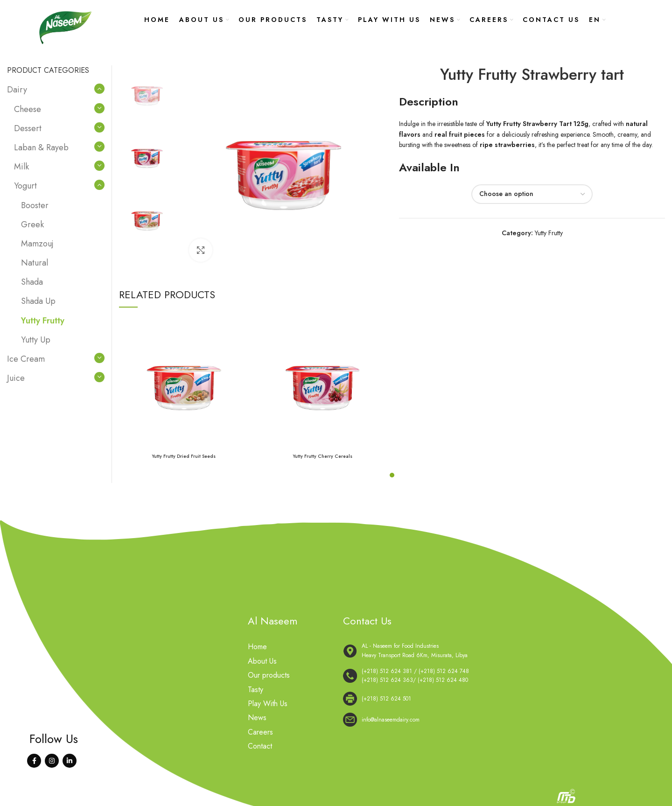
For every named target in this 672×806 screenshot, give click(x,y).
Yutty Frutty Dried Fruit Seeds (184, 456)
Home (257, 647)
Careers (260, 732)
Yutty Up (36, 340)
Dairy (17, 90)
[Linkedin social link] (70, 761)
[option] (147, 93)
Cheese (28, 109)
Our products (269, 675)
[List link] (479, 676)
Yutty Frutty (549, 233)
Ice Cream (26, 359)
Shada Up (38, 301)
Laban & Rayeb (41, 147)
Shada (32, 282)
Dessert (28, 128)
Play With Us (268, 704)
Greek (32, 224)
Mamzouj (37, 244)
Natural (35, 263)
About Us (262, 661)
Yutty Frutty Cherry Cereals (322, 456)
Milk (21, 167)
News (257, 718)
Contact (260, 746)
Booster (35, 205)
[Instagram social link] (52, 761)
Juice (16, 378)
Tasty (255, 690)
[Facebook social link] (34, 761)
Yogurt (25, 186)
